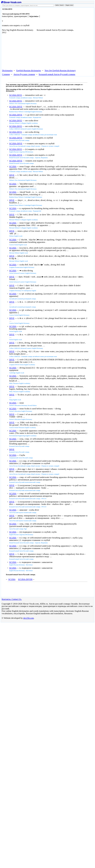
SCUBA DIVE (16, 95)
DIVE (12, 175)
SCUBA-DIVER (25, 579)
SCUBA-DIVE (16, 107)
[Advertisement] (34, 51)
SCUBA (13, 166)
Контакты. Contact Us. (12, 599)
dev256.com (29, 618)
